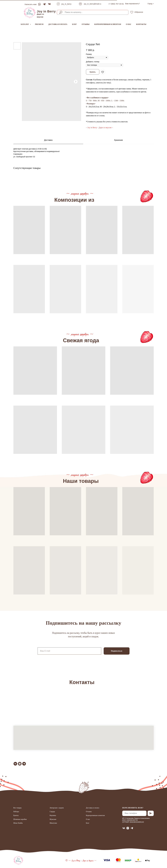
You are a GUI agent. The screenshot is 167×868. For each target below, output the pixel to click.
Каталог (25, 24)
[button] (133, 4)
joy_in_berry (67, 4)
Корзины (53, 815)
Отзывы (85, 24)
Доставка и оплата (58, 24)
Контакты (141, 24)
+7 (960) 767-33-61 (116, 4)
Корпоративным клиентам (108, 24)
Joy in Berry (46, 11)
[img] (30, 13)
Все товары (17, 808)
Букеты (16, 815)
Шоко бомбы (18, 823)
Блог (74, 24)
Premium (39, 24)
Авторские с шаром (57, 808)
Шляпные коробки (20, 819)
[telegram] (24, 764)
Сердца (52, 812)
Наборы (16, 812)
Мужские (53, 819)
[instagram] (20, 764)
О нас (129, 24)
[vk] (15, 764)
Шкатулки (53, 823)
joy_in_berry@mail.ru (93, 4)
